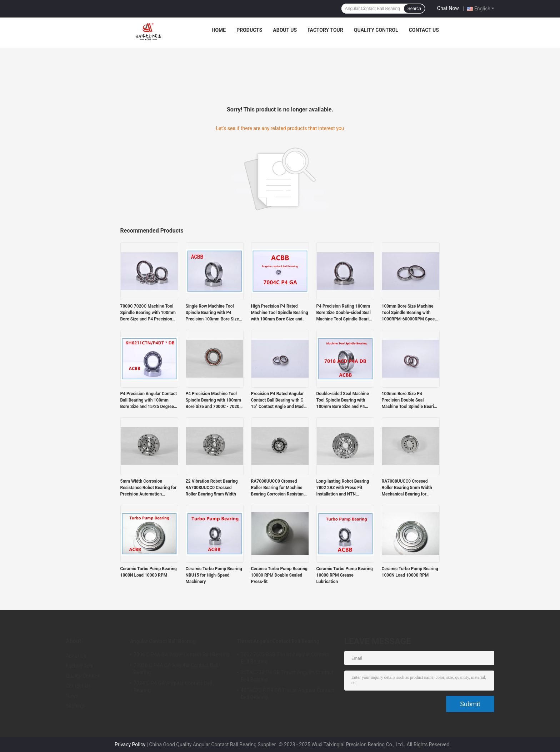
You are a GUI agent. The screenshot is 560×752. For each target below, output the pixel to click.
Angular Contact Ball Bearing (163, 641)
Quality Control (376, 30)
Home (219, 30)
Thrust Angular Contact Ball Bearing (278, 641)
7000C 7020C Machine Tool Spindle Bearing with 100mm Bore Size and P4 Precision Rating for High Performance (148, 313)
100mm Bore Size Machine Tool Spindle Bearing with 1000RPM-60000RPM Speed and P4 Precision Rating (409, 313)
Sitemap (75, 706)
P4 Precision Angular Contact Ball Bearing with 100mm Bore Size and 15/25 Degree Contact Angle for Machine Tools (149, 400)
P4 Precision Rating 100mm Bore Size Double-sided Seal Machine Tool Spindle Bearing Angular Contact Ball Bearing (345, 313)
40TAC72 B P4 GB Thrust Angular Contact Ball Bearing (288, 694)
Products (249, 30)
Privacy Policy (130, 744)
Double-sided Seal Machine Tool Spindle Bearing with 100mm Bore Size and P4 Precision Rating (343, 400)
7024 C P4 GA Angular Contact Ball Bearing (173, 687)
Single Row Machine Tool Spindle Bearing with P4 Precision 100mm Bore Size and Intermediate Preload (212, 313)
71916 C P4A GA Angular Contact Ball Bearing (176, 669)
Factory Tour (325, 30)
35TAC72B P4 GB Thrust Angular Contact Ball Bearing (287, 676)
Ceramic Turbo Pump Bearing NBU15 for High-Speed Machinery (214, 575)
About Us (285, 30)
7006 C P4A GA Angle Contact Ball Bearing (182, 654)
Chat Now (448, 8)
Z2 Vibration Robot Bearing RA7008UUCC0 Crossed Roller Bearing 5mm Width (212, 488)
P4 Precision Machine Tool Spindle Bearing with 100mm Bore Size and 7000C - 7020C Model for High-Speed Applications (214, 400)
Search (414, 9)
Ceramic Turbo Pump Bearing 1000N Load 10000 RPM (149, 572)
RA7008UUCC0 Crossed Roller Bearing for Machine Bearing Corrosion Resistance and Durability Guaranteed (280, 488)
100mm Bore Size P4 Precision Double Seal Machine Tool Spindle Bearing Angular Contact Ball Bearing (410, 400)
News (72, 696)
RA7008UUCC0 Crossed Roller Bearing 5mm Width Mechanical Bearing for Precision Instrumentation (407, 488)
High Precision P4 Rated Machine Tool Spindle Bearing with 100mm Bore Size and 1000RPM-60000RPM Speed (280, 313)
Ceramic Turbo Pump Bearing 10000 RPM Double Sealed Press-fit (279, 575)
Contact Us (424, 30)
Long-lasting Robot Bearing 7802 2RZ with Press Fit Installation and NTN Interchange (343, 488)
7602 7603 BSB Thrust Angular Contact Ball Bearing (285, 658)
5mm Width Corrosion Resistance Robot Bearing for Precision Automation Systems (149, 488)
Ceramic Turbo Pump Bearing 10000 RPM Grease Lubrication (345, 575)
